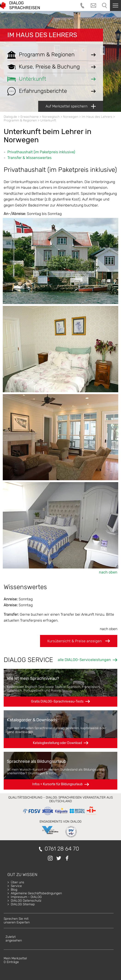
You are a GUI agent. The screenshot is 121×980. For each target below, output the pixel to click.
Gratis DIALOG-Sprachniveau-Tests (57, 701)
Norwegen (71, 117)
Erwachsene (30, 117)
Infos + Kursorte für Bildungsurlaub (57, 784)
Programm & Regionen (20, 120)
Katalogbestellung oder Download (57, 743)
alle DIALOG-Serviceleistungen (84, 660)
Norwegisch (51, 117)
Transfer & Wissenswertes (29, 158)
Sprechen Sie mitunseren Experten (17, 921)
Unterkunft (48, 120)
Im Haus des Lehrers (42, 35)
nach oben (108, 572)
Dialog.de (10, 117)
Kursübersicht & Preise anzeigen (79, 641)
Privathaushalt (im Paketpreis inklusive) (41, 152)
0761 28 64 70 (62, 849)
